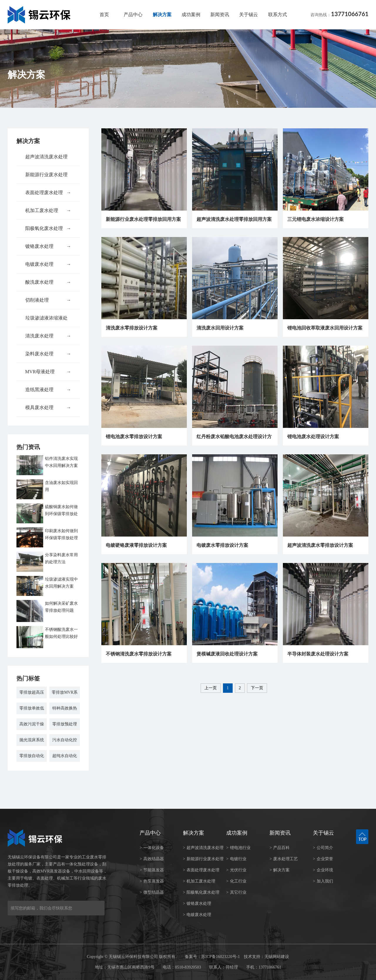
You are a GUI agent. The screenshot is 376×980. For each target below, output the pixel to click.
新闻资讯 (220, 15)
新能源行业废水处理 (48, 178)
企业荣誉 (323, 859)
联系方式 (278, 15)
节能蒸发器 (152, 870)
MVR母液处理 (48, 372)
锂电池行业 (238, 848)
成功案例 (191, 15)
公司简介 (323, 848)
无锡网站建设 (277, 957)
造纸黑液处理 (48, 390)
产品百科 (280, 848)
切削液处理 (48, 300)
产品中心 (133, 15)
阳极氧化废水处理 (48, 228)
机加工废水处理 (48, 211)
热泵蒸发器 (152, 881)
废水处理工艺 (284, 859)
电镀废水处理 (48, 264)
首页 (104, 15)
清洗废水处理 (48, 336)
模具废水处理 (48, 408)
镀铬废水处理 (48, 246)
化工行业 (236, 881)
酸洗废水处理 (48, 282)
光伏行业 (236, 870)
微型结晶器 (152, 892)
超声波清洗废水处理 (48, 160)
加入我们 (323, 881)
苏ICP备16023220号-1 (220, 957)
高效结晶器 (152, 859)
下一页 (257, 688)
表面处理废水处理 (48, 193)
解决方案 (162, 15)
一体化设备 (152, 848)
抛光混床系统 (32, 740)
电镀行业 (236, 859)
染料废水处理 (48, 354)
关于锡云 (249, 15)
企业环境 (323, 870)
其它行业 (236, 892)
